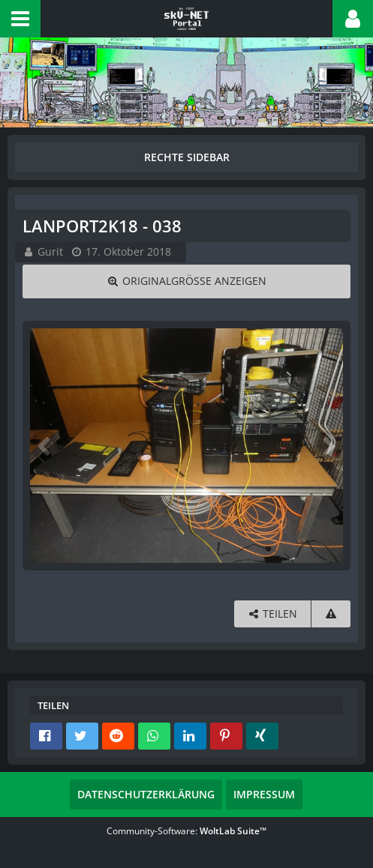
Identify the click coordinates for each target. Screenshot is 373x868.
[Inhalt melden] (331, 614)
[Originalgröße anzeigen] (186, 281)
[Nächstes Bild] (328, 445)
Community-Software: (186, 831)
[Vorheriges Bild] (45, 445)
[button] (20, 19)
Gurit (50, 251)
